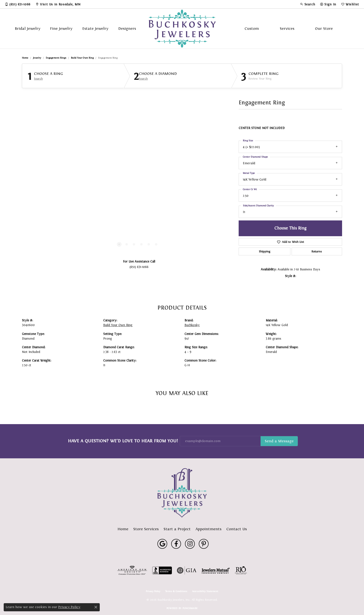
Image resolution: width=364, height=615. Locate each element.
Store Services (146, 529)
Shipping (265, 251)
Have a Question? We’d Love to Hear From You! (123, 441)
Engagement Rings (56, 58)
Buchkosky (192, 325)
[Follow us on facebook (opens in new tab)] (176, 544)
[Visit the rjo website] (241, 570)
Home (25, 58)
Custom (252, 28)
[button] (308, 4)
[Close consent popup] (96, 607)
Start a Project (177, 529)
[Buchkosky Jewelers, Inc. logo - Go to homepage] (182, 29)
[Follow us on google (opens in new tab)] (162, 544)
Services (287, 28)
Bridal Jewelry (28, 28)
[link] (18, 4)
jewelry (37, 58)
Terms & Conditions (176, 591)
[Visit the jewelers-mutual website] (216, 570)
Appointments (208, 529)
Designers (127, 28)
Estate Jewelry (95, 28)
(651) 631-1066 (139, 267)
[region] (138, 182)
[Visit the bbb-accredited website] (162, 570)
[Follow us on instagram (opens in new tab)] (190, 544)
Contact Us (237, 529)
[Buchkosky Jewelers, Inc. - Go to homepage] (182, 493)
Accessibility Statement (205, 591)
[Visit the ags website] (132, 570)
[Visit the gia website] (187, 570)
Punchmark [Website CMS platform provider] (190, 608)
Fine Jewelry (61, 28)
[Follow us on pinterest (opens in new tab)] (204, 544)
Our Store (324, 28)
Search (38, 79)
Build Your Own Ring (82, 58)
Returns (317, 251)
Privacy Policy (153, 591)
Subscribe (279, 441)
